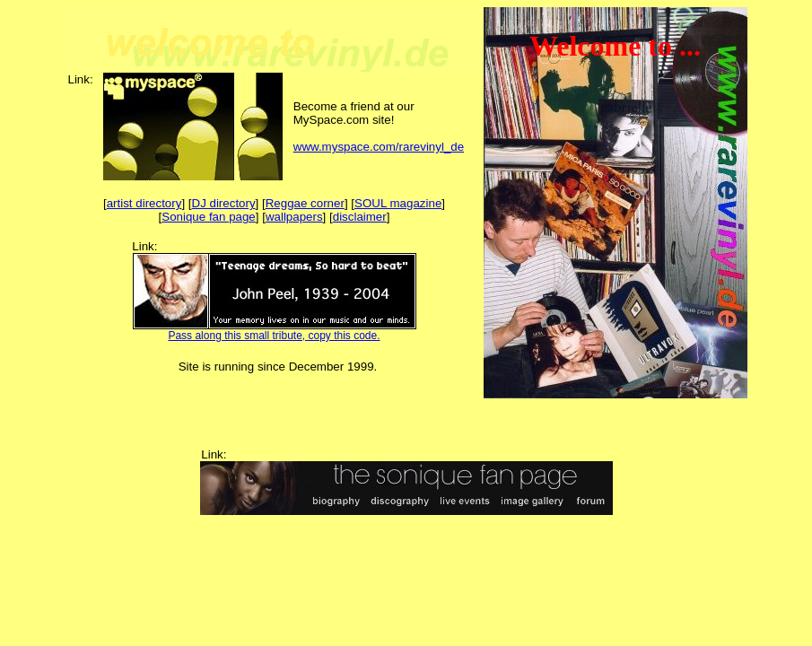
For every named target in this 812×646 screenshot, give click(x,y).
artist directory (144, 203)
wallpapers (294, 217)
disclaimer (360, 217)
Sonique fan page (209, 217)
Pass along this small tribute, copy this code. (274, 336)
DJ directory (224, 203)
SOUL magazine (398, 203)
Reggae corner (305, 203)
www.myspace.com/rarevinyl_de (379, 147)
